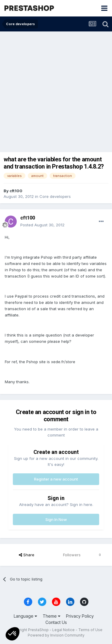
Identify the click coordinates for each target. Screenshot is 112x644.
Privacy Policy (80, 616)
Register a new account (56, 479)
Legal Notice (63, 630)
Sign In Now (56, 519)
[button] (13, 634)
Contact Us (56, 622)
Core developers (55, 196)
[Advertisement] (56, 91)
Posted (42, 225)
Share (27, 555)
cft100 (16, 191)
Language (25, 616)
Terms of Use (90, 630)
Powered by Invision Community (56, 635)
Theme (52, 616)
